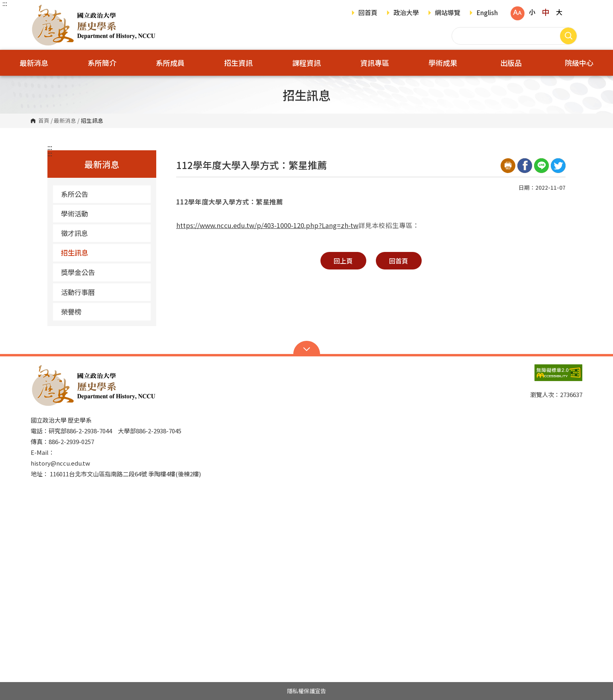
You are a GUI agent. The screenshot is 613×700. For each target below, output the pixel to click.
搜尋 (568, 36)
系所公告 (75, 194)
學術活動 (75, 213)
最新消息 (34, 63)
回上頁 (343, 261)
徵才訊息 (75, 233)
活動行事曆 (78, 292)
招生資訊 (238, 63)
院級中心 (579, 63)
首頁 (44, 121)
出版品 (511, 63)
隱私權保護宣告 (306, 691)
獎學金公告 (78, 272)
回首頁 (368, 13)
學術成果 (443, 63)
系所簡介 (102, 63)
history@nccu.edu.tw (60, 463)
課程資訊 (306, 63)
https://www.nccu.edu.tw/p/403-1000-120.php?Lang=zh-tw (267, 225)
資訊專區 (375, 63)
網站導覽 (448, 13)
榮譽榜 (71, 312)
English (487, 13)
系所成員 (170, 63)
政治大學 (406, 13)
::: (5, 3)
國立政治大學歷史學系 (39, 10)
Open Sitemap (307, 348)
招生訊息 (75, 253)
